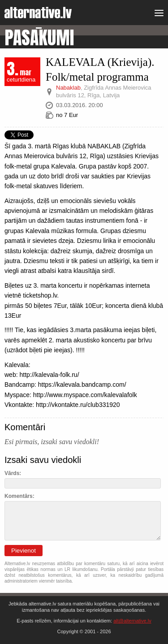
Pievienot (24, 551)
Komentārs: (19, 496)
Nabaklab (68, 88)
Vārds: (13, 473)
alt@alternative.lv (132, 621)
